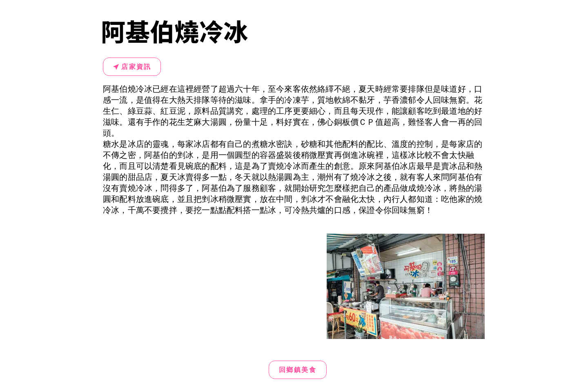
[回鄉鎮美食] (298, 370)
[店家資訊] (132, 67)
